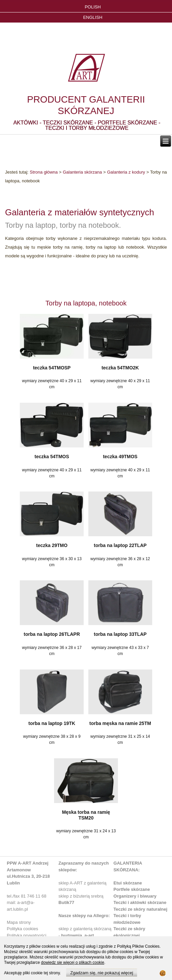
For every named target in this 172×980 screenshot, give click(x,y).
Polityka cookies (22, 929)
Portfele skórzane (132, 889)
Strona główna (44, 172)
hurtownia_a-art (78, 935)
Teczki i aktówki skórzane (140, 902)
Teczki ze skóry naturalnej (140, 909)
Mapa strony (19, 922)
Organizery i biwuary (135, 896)
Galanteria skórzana (82, 172)
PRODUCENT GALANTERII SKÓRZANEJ (86, 105)
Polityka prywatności (27, 935)
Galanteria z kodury (126, 172)
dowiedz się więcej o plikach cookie (73, 963)
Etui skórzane (128, 883)
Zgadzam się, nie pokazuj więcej (102, 973)
